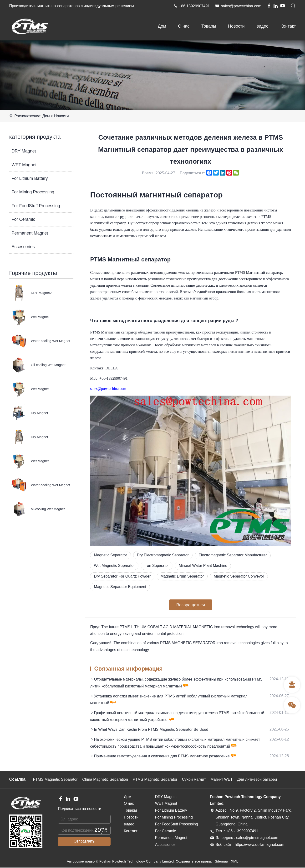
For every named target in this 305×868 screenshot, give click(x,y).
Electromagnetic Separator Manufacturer (234, 555)
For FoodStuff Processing (36, 206)
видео (263, 26)
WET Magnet (24, 165)
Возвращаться (191, 605)
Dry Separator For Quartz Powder (122, 576)
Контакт (288, 26)
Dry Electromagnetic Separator (163, 555)
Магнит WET (223, 780)
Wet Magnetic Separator (114, 566)
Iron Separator (157, 566)
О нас (184, 26)
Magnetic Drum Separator (183, 576)
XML (235, 862)
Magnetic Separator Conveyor (240, 576)
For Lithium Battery (30, 178)
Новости (236, 26)
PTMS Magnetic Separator (55, 780)
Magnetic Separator (111, 555)
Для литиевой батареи (259, 780)
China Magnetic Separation (106, 780)
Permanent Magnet (30, 233)
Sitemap (221, 862)
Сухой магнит (195, 780)
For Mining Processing (33, 192)
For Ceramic (23, 219)
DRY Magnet (24, 151)
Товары (209, 26)
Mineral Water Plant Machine (204, 566)
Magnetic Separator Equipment (120, 587)
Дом (162, 26)
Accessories (23, 247)
